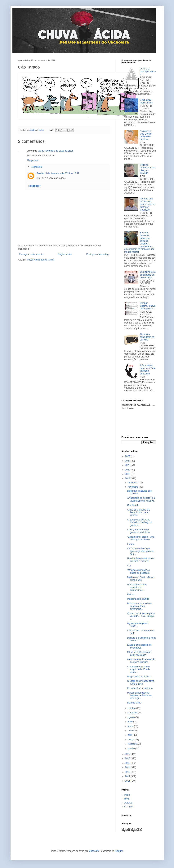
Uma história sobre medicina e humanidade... (137, 587)
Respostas (36, 167)
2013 (128, 772)
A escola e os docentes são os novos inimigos (141, 661)
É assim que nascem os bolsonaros (139, 646)
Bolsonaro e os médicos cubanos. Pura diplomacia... (139, 606)
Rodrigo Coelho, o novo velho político (148, 306)
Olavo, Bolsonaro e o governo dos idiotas (138, 531)
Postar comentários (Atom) (41, 260)
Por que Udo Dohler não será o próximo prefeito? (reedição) (147, 204)
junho (131, 726)
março (131, 740)
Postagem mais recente (31, 254)
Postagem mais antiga (98, 254)
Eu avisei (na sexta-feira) (140, 688)
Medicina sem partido (138, 599)
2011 (128, 781)
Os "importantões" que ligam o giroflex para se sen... (140, 551)
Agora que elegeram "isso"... (138, 625)
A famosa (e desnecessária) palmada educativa (148, 369)
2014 (128, 767)
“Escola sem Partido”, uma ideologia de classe (141, 538)
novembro (133, 487)
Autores (128, 803)
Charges (129, 807)
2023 (128, 465)
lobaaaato (94, 851)
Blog (127, 799)
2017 (128, 754)
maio (130, 731)
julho (130, 722)
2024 (128, 461)
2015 (128, 763)
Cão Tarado (133, 505)
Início (127, 795)
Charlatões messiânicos (146, 101)
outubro (132, 708)
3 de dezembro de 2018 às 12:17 (62, 173)
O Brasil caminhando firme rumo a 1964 (141, 682)
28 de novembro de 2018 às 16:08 (56, 151)
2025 (128, 456)
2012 (128, 776)
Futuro (130, 544)
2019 (128, 474)
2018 (128, 478)
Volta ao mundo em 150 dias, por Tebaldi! (148, 169)
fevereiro (132, 744)
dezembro (133, 482)
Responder (33, 160)
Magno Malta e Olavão (139, 677)
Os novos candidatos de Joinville (147, 337)
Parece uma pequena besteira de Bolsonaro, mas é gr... (140, 696)
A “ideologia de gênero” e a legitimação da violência (141, 499)
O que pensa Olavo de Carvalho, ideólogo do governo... (140, 522)
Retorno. (132, 595)
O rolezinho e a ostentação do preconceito (148, 275)
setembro (133, 713)
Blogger (119, 851)
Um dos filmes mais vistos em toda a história (140, 560)
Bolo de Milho (134, 703)
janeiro (131, 749)
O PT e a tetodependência (148, 71)
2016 (128, 758)
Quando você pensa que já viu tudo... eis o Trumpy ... (141, 616)
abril (130, 735)
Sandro (40, 173)
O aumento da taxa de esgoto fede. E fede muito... (138, 669)
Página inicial (65, 254)
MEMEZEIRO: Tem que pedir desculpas (139, 653)
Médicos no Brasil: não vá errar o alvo (140, 579)
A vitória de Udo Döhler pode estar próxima (146, 135)
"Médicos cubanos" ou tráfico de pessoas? (138, 571)
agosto (131, 717)
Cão (129, 566)
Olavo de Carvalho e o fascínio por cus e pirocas (138, 513)
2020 (128, 470)
